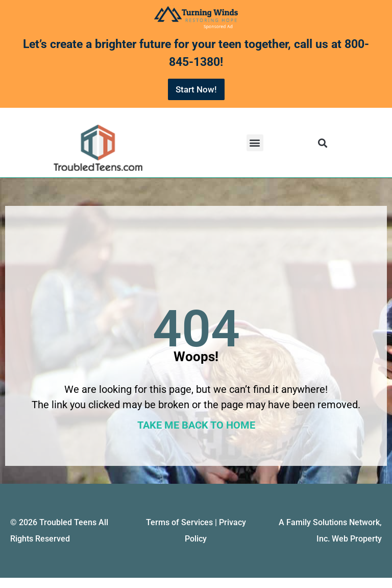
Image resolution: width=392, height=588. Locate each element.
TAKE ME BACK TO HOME (196, 425)
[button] (255, 143)
